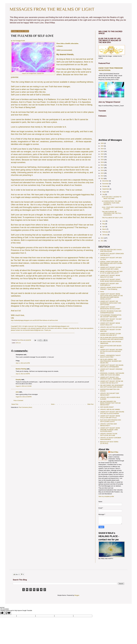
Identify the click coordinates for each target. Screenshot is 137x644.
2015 (102, 173)
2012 (102, 238)
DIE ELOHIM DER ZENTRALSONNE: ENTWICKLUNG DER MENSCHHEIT (112, 338)
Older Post (90, 404)
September (106, 189)
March (104, 229)
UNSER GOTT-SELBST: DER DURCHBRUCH (109, 284)
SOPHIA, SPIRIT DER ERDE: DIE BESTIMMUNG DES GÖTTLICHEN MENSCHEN (111, 263)
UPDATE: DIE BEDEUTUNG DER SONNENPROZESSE (111, 312)
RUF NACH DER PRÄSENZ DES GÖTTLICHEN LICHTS (111, 421)
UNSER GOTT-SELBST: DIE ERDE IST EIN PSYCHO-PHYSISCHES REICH (111, 351)
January (105, 235)
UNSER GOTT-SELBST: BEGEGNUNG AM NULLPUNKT (110, 308)
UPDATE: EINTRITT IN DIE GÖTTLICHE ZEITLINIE (109, 434)
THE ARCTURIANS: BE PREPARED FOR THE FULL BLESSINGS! (112, 213)
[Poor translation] (8, 613)
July (104, 194)
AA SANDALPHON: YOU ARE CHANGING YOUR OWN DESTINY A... (111, 203)
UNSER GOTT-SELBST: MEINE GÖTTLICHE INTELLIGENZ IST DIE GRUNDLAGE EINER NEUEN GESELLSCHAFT (111, 296)
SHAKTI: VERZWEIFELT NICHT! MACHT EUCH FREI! (110, 356)
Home (53, 404)
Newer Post (15, 404)
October (105, 186)
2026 (102, 143)
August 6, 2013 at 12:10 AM (24, 386)
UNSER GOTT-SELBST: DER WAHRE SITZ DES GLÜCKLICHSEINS (112, 413)
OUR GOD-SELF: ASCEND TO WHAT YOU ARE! (112, 198)
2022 (102, 154)
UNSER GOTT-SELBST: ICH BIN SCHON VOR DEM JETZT (110, 334)
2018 (102, 165)
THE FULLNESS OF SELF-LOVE (112, 218)
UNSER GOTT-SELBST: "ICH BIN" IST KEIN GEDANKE (111, 320)
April (104, 227)
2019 (102, 162)
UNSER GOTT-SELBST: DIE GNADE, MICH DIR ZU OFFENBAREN (112, 366)
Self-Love (18, 343)
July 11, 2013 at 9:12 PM (23, 363)
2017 (102, 168)
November (106, 184)
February (105, 232)
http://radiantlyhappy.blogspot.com (59, 326)
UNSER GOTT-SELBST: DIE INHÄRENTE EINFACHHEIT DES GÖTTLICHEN (111, 303)
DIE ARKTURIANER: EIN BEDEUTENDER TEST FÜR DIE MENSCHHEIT (110, 403)
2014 (102, 176)
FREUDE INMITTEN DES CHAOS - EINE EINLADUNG (111, 250)
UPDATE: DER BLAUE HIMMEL (110, 409)
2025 (102, 146)
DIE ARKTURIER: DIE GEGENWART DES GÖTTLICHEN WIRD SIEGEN (112, 386)
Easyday (18, 380)
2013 (102, 178)
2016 (102, 170)
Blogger (77, 595)
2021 (102, 157)
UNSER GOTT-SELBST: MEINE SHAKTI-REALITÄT (110, 324)
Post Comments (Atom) (25, 407)
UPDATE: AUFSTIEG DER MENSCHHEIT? (108, 425)
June (104, 221)
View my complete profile (106, 496)
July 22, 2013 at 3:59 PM (23, 374)
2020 (102, 160)
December (106, 181)
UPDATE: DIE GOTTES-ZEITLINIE (111, 327)
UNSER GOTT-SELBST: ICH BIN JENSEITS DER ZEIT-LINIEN (110, 268)
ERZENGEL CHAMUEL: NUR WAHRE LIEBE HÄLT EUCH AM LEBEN (112, 374)
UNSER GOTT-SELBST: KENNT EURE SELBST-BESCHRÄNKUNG (111, 280)
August (105, 192)
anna (17, 392)
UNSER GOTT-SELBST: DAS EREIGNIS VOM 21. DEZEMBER (111, 378)
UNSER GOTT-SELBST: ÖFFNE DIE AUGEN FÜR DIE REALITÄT (112, 382)
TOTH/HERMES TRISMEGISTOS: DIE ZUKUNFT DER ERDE (111, 316)
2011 (102, 241)
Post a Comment (18, 401)
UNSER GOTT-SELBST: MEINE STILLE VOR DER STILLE (110, 417)
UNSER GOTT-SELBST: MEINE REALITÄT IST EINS (110, 276)
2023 (102, 151)
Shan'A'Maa (114, 452)
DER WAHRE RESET (107, 407)
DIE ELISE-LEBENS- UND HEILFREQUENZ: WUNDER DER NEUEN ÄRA (111, 361)
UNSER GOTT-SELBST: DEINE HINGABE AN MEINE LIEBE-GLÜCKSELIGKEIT (110, 430)
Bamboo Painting (21, 369)
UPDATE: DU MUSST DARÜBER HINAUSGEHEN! (111, 439)
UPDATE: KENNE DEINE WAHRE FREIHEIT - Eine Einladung (111, 288)
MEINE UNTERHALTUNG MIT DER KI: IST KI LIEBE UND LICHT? (111, 272)
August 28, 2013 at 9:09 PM (24, 397)
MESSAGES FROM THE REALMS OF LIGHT (52, 9)
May (104, 224)
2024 (102, 149)
